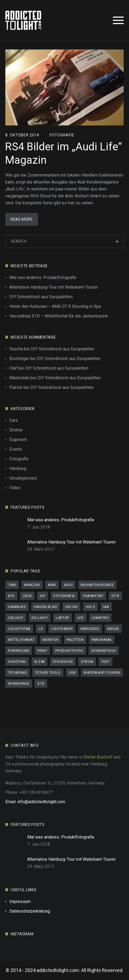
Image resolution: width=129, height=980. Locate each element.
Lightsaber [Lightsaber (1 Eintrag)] (62, 629)
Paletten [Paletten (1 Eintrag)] (75, 640)
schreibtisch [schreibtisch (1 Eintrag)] (104, 651)
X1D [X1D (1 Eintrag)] (41, 684)
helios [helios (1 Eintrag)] (71, 607)
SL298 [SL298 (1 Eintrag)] (39, 662)
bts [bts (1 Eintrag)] (11, 596)
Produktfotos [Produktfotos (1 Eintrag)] (69, 651)
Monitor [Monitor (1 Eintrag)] (50, 640)
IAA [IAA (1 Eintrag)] (106, 607)
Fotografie (62, 135)
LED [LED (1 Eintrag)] (81, 618)
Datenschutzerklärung (30, 911)
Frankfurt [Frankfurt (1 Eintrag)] (93, 596)
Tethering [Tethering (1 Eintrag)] (17, 673)
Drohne (16, 430)
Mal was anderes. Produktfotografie (43, 277)
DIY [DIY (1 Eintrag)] (43, 596)
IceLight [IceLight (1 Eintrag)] (16, 618)
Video (15, 488)
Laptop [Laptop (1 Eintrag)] (62, 618)
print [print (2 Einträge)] (42, 651)
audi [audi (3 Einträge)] (68, 585)
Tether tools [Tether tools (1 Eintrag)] (48, 673)
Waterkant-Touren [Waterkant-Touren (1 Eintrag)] (102, 673)
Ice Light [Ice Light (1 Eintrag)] (40, 618)
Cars (14, 420)
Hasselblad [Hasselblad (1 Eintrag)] (46, 607)
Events (16, 449)
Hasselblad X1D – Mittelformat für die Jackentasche (59, 316)
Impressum (20, 901)
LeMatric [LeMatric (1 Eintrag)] (100, 618)
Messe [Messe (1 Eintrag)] (113, 629)
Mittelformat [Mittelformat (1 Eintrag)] (21, 640)
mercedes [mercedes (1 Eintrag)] (90, 629)
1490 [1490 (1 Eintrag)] (12, 585)
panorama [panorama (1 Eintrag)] (102, 640)
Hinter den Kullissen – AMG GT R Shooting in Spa (55, 306)
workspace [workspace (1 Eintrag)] (19, 684)
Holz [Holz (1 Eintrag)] (90, 607)
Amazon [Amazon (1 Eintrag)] (32, 585)
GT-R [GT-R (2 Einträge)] (115, 596)
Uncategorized (23, 478)
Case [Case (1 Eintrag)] (27, 596)
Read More (21, 219)
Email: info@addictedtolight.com (35, 802)
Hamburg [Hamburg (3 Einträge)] (17, 607)
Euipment (18, 440)
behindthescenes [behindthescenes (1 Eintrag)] (97, 585)
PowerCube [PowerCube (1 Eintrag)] (19, 651)
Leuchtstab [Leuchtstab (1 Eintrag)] (19, 629)
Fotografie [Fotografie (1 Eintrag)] (64, 596)
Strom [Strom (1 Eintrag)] (87, 662)
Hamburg (18, 468)
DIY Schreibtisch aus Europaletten (41, 297)
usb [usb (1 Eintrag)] (72, 673)
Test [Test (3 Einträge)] (105, 662)
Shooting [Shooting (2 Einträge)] (17, 662)
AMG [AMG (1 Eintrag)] (52, 585)
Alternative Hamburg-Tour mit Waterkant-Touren (54, 287)
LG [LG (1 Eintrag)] (41, 629)
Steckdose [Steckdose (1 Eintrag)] (63, 662)
